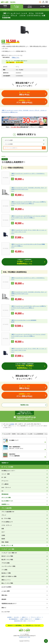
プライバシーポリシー (36, 617)
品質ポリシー (25, 617)
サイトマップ (32, 621)
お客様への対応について (26, 619)
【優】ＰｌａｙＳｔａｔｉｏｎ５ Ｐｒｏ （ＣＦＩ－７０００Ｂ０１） (28, 173)
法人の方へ (17, 617)
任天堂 (13, 322)
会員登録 (12, 424)
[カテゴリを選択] (24, 140)
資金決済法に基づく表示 (20, 621)
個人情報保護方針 (13, 619)
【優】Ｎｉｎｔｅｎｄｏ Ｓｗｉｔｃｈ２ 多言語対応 (24, 320)
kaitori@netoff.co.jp (26, 417)
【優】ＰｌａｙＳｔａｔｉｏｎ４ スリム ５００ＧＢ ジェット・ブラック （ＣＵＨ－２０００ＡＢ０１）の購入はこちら (24, 111)
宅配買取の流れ (25, 405)
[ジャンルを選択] (24, 144)
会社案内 (9, 617)
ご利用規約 (37, 619)
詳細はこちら (16, 57)
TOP (46, 641)
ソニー (13, 175)
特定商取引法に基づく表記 (25, 637)
